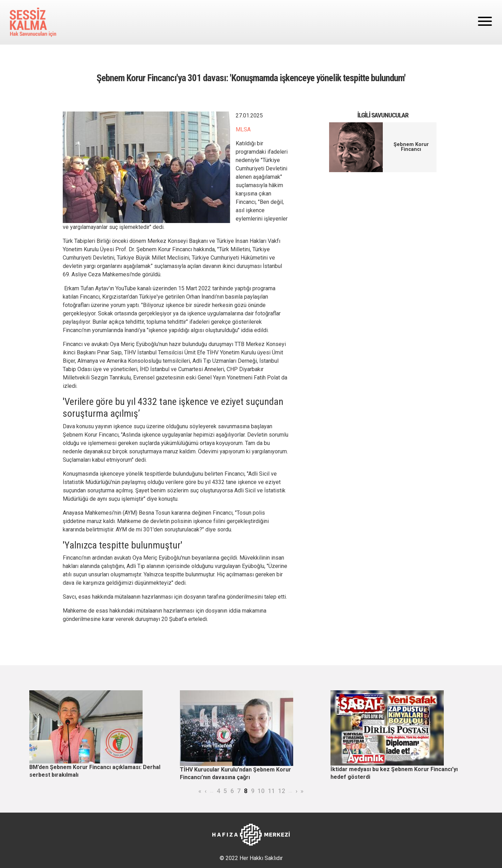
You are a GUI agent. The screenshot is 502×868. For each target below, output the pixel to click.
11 (272, 791)
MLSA (243, 129)
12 (282, 791)
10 (261, 791)
